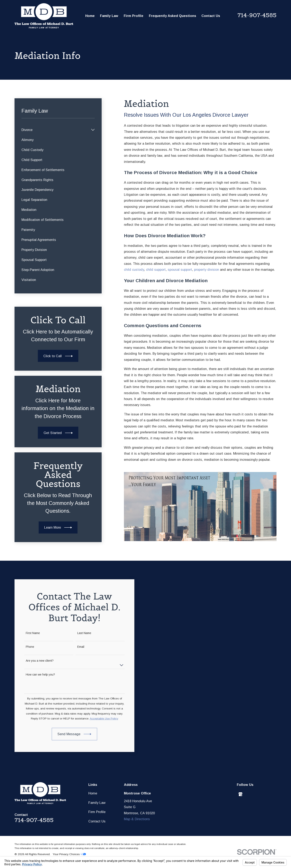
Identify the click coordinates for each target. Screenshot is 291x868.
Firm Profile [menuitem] (134, 16)
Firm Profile (97, 812)
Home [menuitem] (90, 16)
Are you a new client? (36, 661)
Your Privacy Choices (69, 854)
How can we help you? (37, 674)
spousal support (180, 270)
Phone (26, 647)
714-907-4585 (257, 15)
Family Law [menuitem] (109, 16)
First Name (29, 633)
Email (77, 647)
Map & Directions (137, 819)
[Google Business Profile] (240, 794)
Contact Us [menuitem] (211, 16)
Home (93, 793)
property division (207, 270)
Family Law (97, 803)
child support (156, 270)
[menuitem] (55, 130)
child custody (134, 270)
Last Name (80, 633)
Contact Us (97, 821)
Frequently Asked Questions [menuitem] (172, 16)
